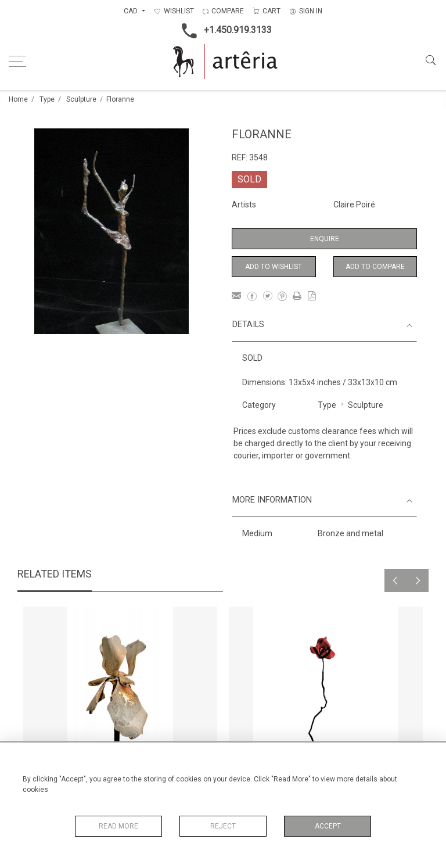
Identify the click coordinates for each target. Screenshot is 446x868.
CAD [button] (132, 11)
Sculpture (81, 99)
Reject (223, 826)
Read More (118, 826)
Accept (328, 826)
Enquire (325, 239)
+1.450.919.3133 (223, 31)
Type (47, 99)
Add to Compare (375, 267)
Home (18, 99)
